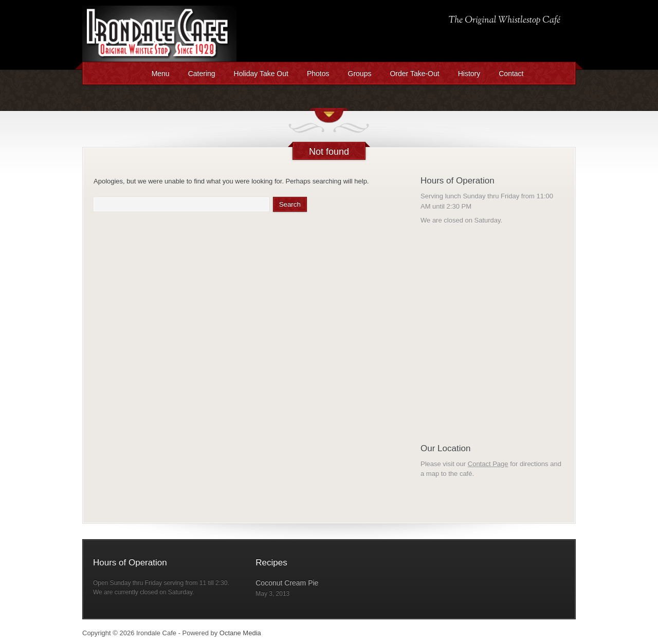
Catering (202, 73)
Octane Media (240, 633)
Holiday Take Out (261, 73)
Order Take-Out (414, 73)
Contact (511, 73)
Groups (360, 73)
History (469, 73)
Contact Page (488, 464)
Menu (161, 73)
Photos (318, 73)
